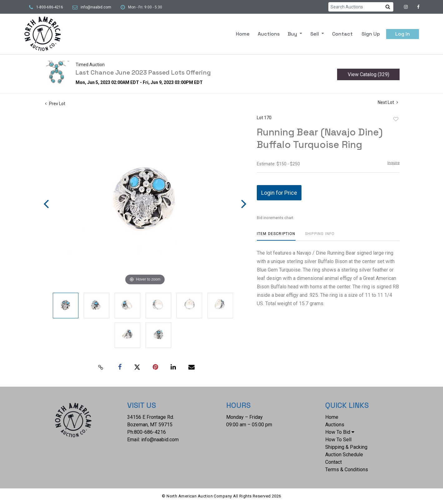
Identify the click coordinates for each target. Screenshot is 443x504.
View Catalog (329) (368, 74)
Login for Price (279, 193)
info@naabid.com (96, 7)
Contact (342, 34)
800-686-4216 (150, 432)
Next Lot (388, 102)
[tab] (276, 236)
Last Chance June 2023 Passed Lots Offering (143, 72)
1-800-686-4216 (50, 7)
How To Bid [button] (340, 432)
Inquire (393, 163)
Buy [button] (293, 34)
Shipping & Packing (346, 447)
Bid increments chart (275, 218)
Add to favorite (396, 119)
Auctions (269, 34)
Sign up (371, 34)
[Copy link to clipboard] (101, 367)
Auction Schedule (344, 455)
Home (243, 34)
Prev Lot (55, 104)
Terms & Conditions (347, 470)
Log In (403, 34)
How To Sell (338, 440)
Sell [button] (315, 34)
